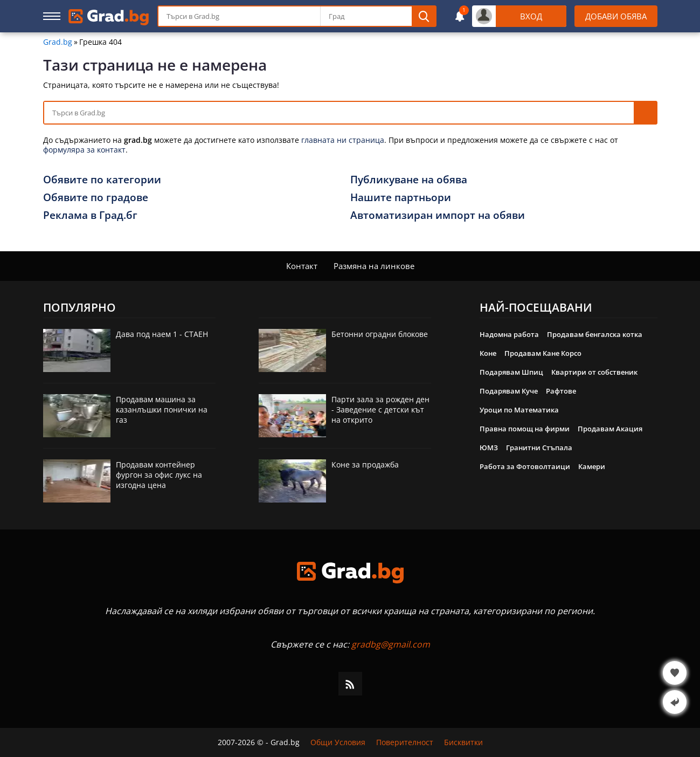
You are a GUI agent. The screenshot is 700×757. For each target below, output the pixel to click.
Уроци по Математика (519, 410)
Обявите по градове (96, 197)
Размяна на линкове (374, 266)
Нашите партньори (401, 197)
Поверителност (405, 742)
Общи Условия (338, 742)
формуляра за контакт (84, 150)
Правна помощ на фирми (525, 429)
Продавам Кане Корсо (543, 353)
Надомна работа (509, 334)
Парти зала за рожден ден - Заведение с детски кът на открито (380, 410)
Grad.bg (58, 42)
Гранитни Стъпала (539, 448)
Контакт (302, 266)
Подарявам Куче (509, 391)
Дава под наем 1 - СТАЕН (162, 334)
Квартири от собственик (594, 372)
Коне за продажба (365, 464)
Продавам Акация (610, 429)
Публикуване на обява (409, 180)
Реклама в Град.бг (90, 215)
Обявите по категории (102, 180)
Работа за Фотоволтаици (525, 466)
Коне (488, 353)
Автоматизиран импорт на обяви (438, 215)
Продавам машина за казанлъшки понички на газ (162, 410)
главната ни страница (343, 140)
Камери (592, 466)
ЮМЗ (489, 448)
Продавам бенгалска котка (595, 334)
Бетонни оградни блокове (380, 334)
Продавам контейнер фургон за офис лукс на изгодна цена (159, 475)
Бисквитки (463, 742)
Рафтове (561, 391)
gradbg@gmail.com (391, 644)
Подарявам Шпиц (511, 372)
